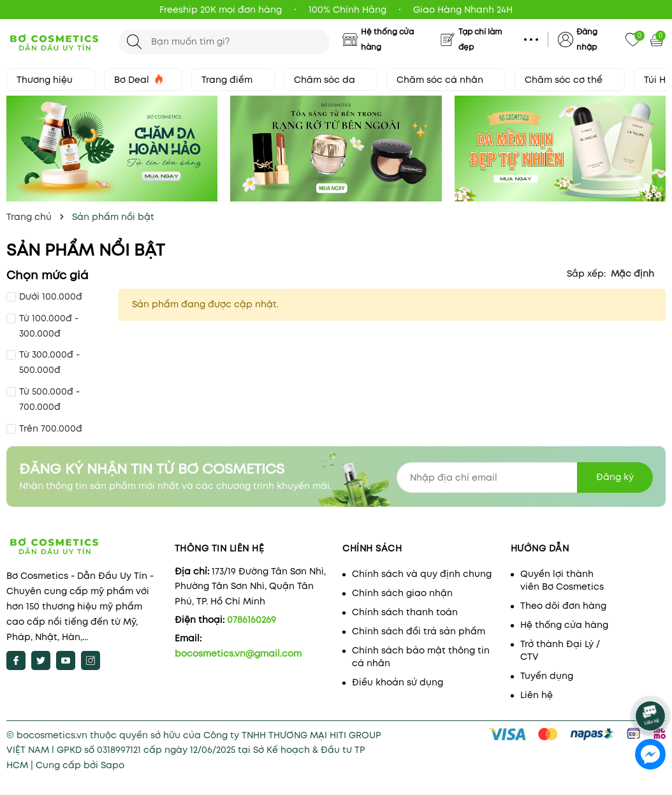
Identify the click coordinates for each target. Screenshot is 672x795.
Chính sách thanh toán (405, 612)
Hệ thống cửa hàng (564, 625)
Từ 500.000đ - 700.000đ (49, 399)
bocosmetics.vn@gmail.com (238, 653)
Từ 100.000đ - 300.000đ (49, 326)
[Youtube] (66, 660)
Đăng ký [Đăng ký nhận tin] (615, 477)
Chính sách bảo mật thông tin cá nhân (421, 657)
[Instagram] (91, 660)
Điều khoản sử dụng (398, 682)
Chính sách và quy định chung (422, 574)
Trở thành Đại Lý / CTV (560, 650)
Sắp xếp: (586, 274)
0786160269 (252, 620)
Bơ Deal (143, 80)
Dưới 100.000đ (51, 296)
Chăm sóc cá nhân (446, 80)
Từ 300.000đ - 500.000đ (49, 362)
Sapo (113, 765)
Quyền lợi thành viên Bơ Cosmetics (562, 580)
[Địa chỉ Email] (525, 478)
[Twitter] (41, 660)
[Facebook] (16, 660)
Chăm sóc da (331, 80)
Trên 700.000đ (51, 428)
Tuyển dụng (547, 676)
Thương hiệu (51, 80)
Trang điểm (233, 80)
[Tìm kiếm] (134, 42)
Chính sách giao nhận (402, 593)
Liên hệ (537, 695)
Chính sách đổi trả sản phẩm (419, 631)
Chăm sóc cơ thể (570, 80)
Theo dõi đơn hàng (563, 606)
